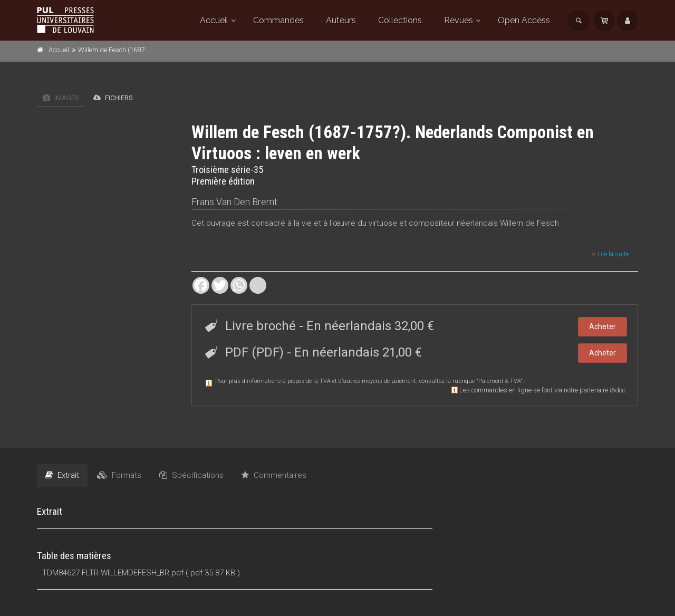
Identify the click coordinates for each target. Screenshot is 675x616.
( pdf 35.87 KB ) (213, 573)
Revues (459, 20)
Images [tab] (61, 98)
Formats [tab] (119, 475)
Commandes (278, 20)
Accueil (214, 20)
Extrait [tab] (62, 475)
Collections (400, 20)
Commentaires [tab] (274, 475)
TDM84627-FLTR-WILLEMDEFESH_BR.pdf (113, 573)
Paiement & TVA (499, 381)
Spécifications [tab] (191, 475)
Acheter (602, 326)
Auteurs (341, 20)
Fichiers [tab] (113, 97)
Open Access (524, 20)
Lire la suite (610, 254)
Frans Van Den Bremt (234, 202)
